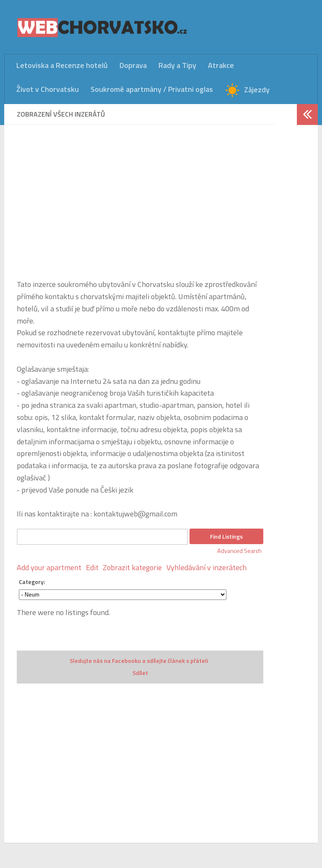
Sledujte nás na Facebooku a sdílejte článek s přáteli (139, 661)
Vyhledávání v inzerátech (206, 567)
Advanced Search (239, 551)
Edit (92, 567)
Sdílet (140, 673)
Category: (32, 582)
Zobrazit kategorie (132, 567)
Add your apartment (49, 567)
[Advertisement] (140, 196)
